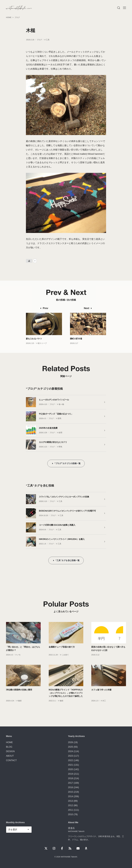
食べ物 (61, 404)
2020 (71, 769)
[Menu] (118, 8)
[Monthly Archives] (19, 830)
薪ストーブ (42, 348)
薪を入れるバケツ (34, 344)
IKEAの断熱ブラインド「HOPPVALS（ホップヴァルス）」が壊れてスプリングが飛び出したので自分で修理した (66, 698)
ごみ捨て (65, 660)
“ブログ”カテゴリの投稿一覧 (68, 463)
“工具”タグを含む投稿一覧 (68, 560)
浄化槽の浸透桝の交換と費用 (19, 695)
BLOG (9, 747)
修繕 (20, 706)
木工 (104, 706)
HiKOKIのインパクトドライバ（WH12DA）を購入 (62, 539)
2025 (71, 747)
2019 (71, 774)
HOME (9, 742)
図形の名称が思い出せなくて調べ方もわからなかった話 (108, 654)
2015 (71, 792)
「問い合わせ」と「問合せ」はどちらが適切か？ (23, 654)
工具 (48, 40)
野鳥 (60, 447)
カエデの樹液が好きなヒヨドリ (53, 442)
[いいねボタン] (29, 261)
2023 (71, 756)
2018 (71, 778)
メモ (19, 660)
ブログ (39, 40)
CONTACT (11, 760)
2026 (71, 742)
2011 (71, 810)
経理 (60, 433)
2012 (71, 805)
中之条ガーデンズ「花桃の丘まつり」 (56, 414)
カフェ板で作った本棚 (101, 695)
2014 (71, 796)
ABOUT (10, 756)
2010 (71, 814)
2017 (71, 783)
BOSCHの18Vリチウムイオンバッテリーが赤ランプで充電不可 (67, 511)
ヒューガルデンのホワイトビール (54, 400)
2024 (71, 751)
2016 (71, 787)
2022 (71, 760)
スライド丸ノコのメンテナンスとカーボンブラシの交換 (64, 497)
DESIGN (10, 751)
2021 (71, 765)
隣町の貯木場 (76, 344)
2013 (71, 801)
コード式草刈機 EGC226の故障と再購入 (57, 525)
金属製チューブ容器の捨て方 (62, 652)
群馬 (59, 418)
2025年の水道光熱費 (48, 428)
